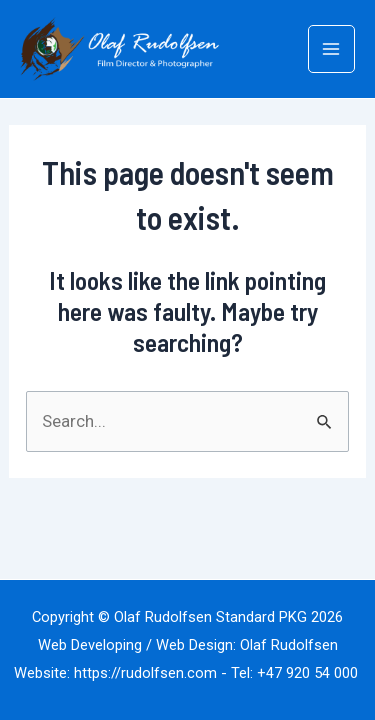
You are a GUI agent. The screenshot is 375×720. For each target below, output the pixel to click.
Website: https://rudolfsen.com (115, 673)
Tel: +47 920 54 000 (296, 673)
